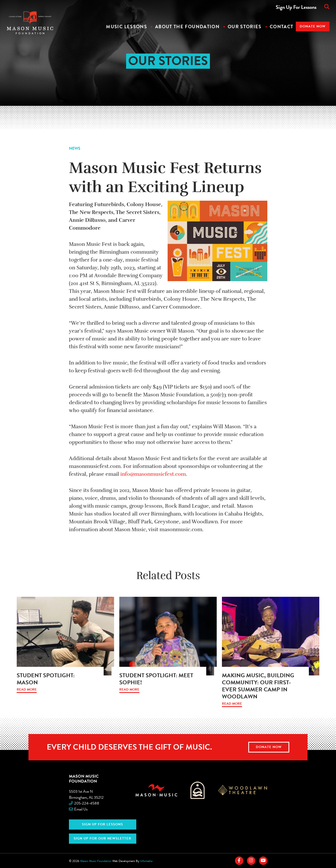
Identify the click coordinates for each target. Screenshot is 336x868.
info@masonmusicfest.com (153, 474)
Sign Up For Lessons (296, 7)
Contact (281, 27)
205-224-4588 (87, 803)
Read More (27, 690)
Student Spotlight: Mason (46, 679)
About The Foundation (187, 27)
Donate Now (313, 26)
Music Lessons (126, 27)
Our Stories (245, 27)
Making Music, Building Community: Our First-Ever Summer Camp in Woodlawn (258, 686)
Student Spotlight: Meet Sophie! (156, 679)
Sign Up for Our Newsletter (102, 838)
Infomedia (146, 861)
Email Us (81, 809)
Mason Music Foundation (84, 779)
